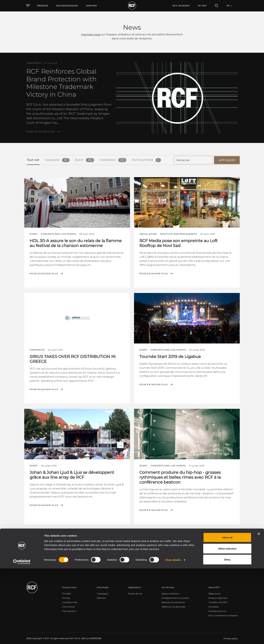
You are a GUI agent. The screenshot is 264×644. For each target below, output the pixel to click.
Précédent (203, 531)
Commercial (68, 604)
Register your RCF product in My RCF (191, 561)
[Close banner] (259, 609)
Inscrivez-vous (91, 34)
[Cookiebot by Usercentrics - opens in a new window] (22, 637)
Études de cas (135, 591)
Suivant (218, 531)
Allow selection (227, 624)
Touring (66, 595)
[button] (40, 531)
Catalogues (103, 591)
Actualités (213, 604)
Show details (173, 635)
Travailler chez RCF (218, 599)
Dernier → (232, 531)
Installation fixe (70, 599)
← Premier (187, 531)
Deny (227, 635)
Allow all (227, 613)
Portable (67, 591)
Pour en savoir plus (40, 132)
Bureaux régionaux (218, 595)
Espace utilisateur (171, 591)
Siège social (214, 591)
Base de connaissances (173, 599)
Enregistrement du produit (175, 595)
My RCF (202, 6)
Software (101, 595)
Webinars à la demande (173, 604)
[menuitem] (67, 6)
